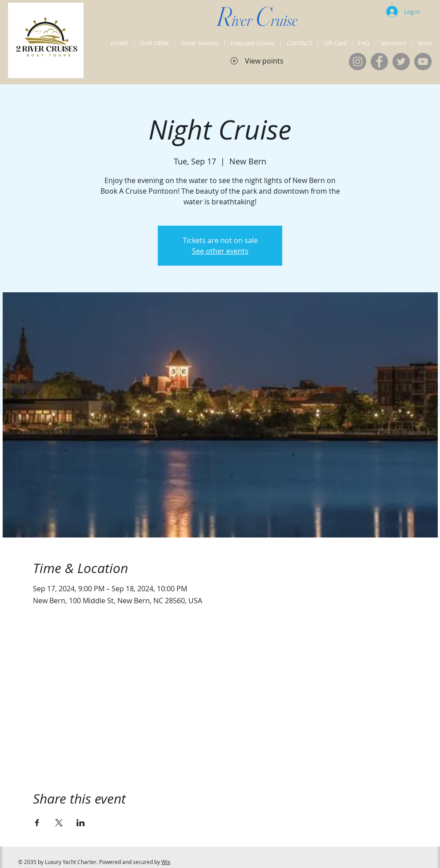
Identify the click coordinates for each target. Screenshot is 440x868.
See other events (220, 251)
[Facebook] (379, 62)
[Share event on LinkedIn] (81, 823)
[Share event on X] (59, 823)
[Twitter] (401, 62)
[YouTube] (423, 62)
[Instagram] (358, 62)
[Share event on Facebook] (37, 823)
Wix (166, 862)
